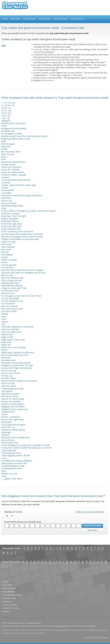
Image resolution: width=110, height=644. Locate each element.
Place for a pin (8, 383)
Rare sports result (10, 396)
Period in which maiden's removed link (19, 381)
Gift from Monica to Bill (12, 278)
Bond (4, 157)
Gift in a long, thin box (12, 280)
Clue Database (44, 19)
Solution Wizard (29, 19)
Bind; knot (6, 146)
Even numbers (8, 247)
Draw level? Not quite (11, 226)
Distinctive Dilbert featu (12, 206)
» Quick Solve (7, 585)
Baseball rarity (8, 131)
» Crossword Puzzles (10, 608)
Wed (4, 471)
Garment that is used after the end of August (22, 270)
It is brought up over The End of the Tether (21, 296)
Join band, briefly (9, 311)
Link (3, 324)
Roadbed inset (8, 412)
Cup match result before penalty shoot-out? (22, 195)
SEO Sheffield (90, 626)
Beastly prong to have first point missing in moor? (25, 136)
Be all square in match (12, 134)
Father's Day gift (9, 260)
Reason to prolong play (12, 404)
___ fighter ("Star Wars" (12, 479)
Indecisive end (8, 293)
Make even (7, 342)
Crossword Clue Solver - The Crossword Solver (15, 7)
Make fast (6, 345)
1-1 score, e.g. (8, 105)
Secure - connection (11, 417)
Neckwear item (8, 360)
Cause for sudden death (13, 172)
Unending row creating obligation (17, 461)
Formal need (7, 267)
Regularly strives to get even (15, 409)
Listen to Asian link (10, 329)
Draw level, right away (12, 224)
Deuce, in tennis (9, 203)
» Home (5, 582)
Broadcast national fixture (13, 162)
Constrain (6, 182)
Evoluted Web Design (62, 626)
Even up (5, 252)
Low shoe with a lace (11, 332)
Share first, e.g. (8, 427)
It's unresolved (8, 304)
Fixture (5, 262)
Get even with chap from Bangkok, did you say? (23, 273)
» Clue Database (8, 592)
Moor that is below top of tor (15, 355)
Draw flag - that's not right (14, 216)
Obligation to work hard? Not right (17, 365)
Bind (4, 141)
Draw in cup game (10, 219)
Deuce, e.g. (7, 201)
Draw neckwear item (11, 229)
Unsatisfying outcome (12, 468)
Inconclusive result (10, 291)
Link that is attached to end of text (17, 327)
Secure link (6, 422)
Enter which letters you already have (23, 522)
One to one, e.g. (9, 371)
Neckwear (6, 358)
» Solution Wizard (9, 588)
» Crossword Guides (10, 605)
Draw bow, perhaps (11, 213)
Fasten (5, 257)
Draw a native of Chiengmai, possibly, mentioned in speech (29, 211)
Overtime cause (9, 378)
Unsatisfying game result (13, 466)
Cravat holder (8, 190)
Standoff (5, 435)
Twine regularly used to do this (16, 455)
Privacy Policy (90, 637)
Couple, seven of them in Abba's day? (19, 185)
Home (5, 19)
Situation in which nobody (13, 430)
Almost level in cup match (13, 123)
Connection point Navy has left (16, 180)
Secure (5, 414)
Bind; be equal (8, 144)
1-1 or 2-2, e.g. (8, 103)
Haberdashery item (10, 283)
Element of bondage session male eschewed (22, 237)
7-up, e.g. (6, 118)
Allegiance (6, 121)
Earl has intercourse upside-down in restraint (22, 234)
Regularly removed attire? (13, 407)
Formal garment (9, 265)
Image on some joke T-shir (14, 288)
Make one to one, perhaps (14, 347)
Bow (4, 159)
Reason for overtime (11, 401)
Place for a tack (9, 386)
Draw (4, 208)
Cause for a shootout (11, 167)
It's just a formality (10, 298)
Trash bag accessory (11, 453)
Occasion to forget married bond (17, 368)
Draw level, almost (10, 221)
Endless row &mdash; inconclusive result (20, 239)
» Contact (5, 611)
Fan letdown (7, 255)
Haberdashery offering (12, 286)
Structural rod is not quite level (16, 437)
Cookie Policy (103, 637)
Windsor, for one (9, 474)
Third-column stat (10, 443)
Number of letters (13, 512)
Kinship (5, 314)
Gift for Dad (7, 275)
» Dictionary (6, 602)
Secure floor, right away (12, 419)
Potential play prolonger (13, 389)
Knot (4, 316)
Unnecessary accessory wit (14, 463)
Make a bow (7, 334)
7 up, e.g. (6, 116)
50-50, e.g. (6, 113)
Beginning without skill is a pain (16, 139)
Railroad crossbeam (11, 394)
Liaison (5, 322)
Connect (5, 177)
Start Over (92, 530)
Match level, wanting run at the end (18, 352)
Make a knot (7, 337)
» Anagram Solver (9, 598)
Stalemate (6, 432)
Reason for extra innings (13, 399)
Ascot (4, 126)
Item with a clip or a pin (12, 309)
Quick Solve (15, 19)
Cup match (6, 193)
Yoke (4, 476)
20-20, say (6, 110)
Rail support (7, 391)
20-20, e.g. (6, 108)
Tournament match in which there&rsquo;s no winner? (27, 448)
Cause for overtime (10, 170)
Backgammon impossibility (14, 128)
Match (4, 350)
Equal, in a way (8, 242)
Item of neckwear (10, 306)
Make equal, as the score (13, 340)
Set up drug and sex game (14, 425)
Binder (4, 149)
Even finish (6, 244)
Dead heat (6, 198)
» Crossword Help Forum (11, 595)
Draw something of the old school (17, 231)
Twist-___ (6, 458)
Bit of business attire (11, 152)
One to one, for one (11, 373)
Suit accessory (8, 440)
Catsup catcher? (9, 164)
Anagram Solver (77, 19)
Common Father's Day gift (14, 175)
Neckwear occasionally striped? (16, 363)
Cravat (4, 188)
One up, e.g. (7, 376)
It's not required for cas (12, 301)
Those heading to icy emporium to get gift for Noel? (26, 445)
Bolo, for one (8, 154)
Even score (7, 249)
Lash (4, 319)
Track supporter (9, 450)
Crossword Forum (60, 19)
